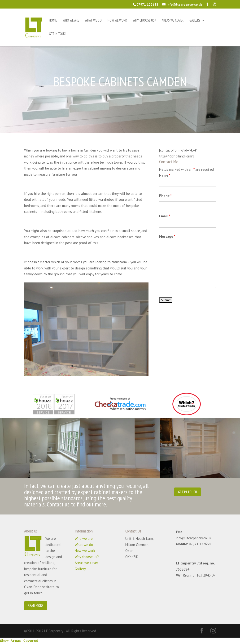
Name (165, 175)
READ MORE (36, 605)
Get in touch (58, 34)
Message (167, 236)
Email (165, 216)
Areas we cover (173, 21)
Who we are (71, 21)
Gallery (195, 21)
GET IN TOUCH (188, 492)
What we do (93, 21)
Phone (165, 196)
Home (53, 21)
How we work (117, 21)
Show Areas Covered (19, 641)
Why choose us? (144, 21)
